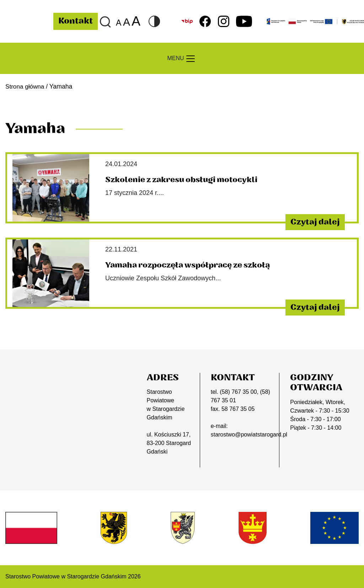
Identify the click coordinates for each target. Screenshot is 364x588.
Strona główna (25, 86)
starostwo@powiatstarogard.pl (249, 435)
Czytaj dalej (311, 222)
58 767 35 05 (238, 409)
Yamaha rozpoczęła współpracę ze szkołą (191, 265)
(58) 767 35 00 (238, 392)
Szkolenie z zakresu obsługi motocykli (184, 180)
